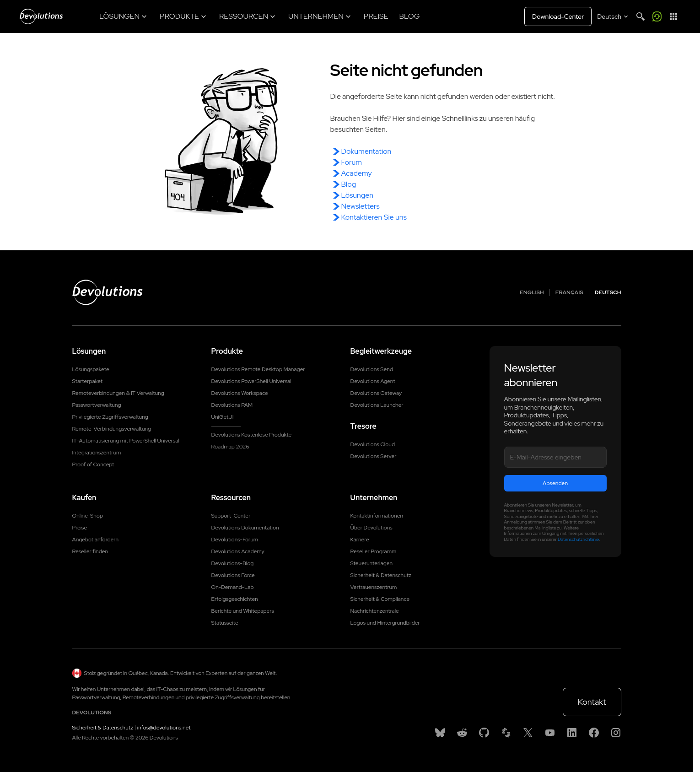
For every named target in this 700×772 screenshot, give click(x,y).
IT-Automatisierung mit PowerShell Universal (126, 441)
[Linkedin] (572, 733)
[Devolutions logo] (108, 292)
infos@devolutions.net (164, 728)
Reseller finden (90, 551)
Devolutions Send (372, 369)
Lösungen (358, 195)
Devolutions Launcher (377, 405)
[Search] (641, 16)
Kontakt (592, 702)
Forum (352, 162)
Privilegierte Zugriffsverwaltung (110, 417)
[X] (528, 733)
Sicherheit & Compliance (380, 599)
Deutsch (608, 292)
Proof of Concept (93, 464)
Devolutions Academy (238, 551)
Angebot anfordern (95, 540)
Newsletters (361, 206)
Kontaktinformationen (377, 516)
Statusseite (225, 623)
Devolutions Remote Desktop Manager (258, 369)
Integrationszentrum (97, 453)
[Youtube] (550, 733)
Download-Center (558, 16)
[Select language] (613, 16)
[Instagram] (616, 733)
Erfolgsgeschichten (235, 599)
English (532, 292)
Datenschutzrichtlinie (578, 539)
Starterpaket (88, 381)
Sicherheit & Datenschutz (381, 575)
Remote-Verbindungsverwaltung (112, 429)
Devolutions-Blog (233, 563)
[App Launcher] (673, 16)
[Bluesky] (440, 733)
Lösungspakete (91, 369)
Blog (349, 184)
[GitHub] (484, 733)
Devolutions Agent (373, 381)
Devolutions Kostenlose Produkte (252, 435)
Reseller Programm (374, 551)
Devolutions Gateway (376, 393)
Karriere (360, 540)
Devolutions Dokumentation (245, 528)
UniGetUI (223, 417)
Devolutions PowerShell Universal (251, 381)
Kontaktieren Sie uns (374, 217)
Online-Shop (88, 516)
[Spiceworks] (506, 733)
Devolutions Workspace (240, 393)
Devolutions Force (233, 575)
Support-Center (231, 516)
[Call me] (657, 16)
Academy (357, 173)
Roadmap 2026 (230, 447)
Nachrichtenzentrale (375, 611)
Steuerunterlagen (372, 563)
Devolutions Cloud (373, 444)
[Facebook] (594, 733)
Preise (80, 528)
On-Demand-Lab (233, 587)
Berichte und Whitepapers (243, 611)
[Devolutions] (41, 16)
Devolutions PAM (232, 405)
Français (569, 292)
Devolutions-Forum (235, 540)
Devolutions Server (374, 456)
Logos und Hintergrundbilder (385, 623)
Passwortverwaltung (97, 405)
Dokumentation (366, 151)
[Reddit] (462, 733)
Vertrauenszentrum (374, 587)
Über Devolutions (372, 528)
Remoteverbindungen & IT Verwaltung (118, 393)
